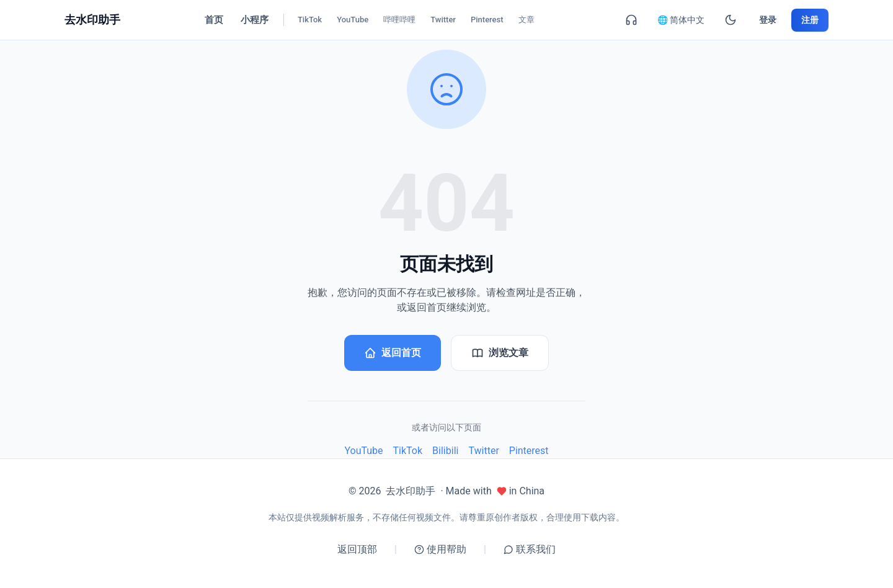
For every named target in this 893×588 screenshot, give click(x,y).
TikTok (408, 451)
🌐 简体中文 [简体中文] (681, 20)
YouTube (363, 451)
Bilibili (445, 451)
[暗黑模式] (731, 20)
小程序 (255, 20)
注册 (810, 20)
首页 (214, 20)
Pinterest (529, 451)
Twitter (483, 451)
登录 (768, 20)
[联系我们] (631, 20)
